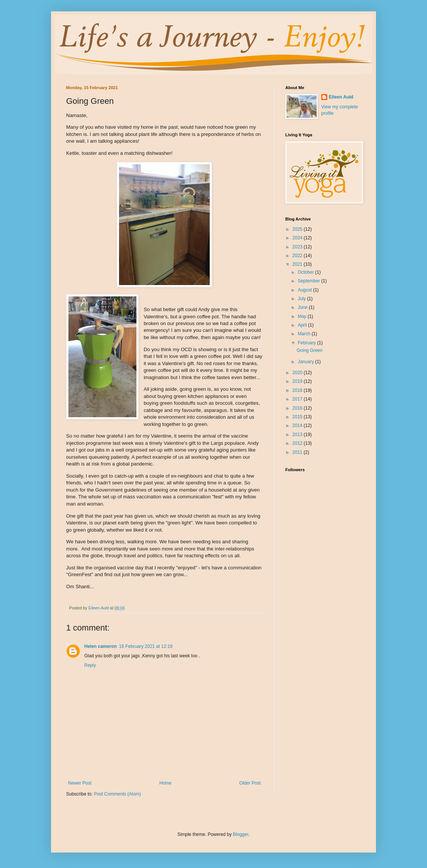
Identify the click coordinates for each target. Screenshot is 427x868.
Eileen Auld (341, 97)
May (303, 316)
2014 (298, 426)
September (309, 281)
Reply (90, 665)
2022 (298, 256)
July (302, 299)
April (303, 325)
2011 (298, 452)
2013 (298, 435)
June (303, 307)
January (306, 362)
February (307, 343)
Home (166, 783)
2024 (298, 238)
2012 (298, 443)
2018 (298, 390)
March (305, 334)
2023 (298, 247)
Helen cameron (101, 646)
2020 (298, 373)
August (306, 290)
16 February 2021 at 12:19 (146, 646)
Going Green (310, 350)
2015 (298, 417)
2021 (298, 264)
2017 (298, 399)
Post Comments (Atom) (117, 794)
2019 (298, 381)
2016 (298, 408)
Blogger (241, 834)
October (306, 272)
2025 (298, 229)
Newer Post (80, 783)
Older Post (250, 783)
